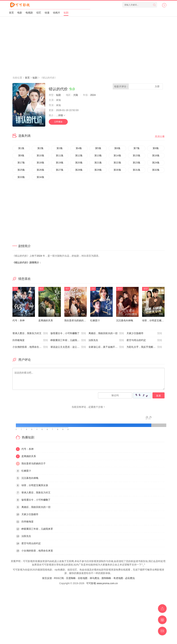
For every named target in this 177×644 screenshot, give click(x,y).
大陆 (76, 95)
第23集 (137, 163)
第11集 (60, 155)
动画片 (57, 13)
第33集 (21, 177)
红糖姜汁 (95, 320)
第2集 (40, 148)
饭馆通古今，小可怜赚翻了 (68, 333)
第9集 (21, 155)
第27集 (60, 170)
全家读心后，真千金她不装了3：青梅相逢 (108, 347)
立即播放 (58, 122)
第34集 (40, 177)
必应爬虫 (130, 578)
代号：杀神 (18, 320)
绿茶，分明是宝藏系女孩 (155, 320)
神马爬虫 (95, 578)
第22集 (117, 163)
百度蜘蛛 (71, 578)
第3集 (60, 148)
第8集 (156, 148)
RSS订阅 (59, 578)
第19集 (60, 163)
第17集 (21, 163)
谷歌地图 (83, 578)
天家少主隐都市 (144, 333)
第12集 (79, 155)
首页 (11, 13)
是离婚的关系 (46, 320)
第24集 (156, 163)
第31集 (137, 170)
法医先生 (106, 340)
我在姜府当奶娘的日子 (76, 320)
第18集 (40, 163)
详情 (62, 115)
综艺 (39, 13)
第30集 (117, 170)
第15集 (137, 155)
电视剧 (29, 13)
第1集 (21, 148)
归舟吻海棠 (30, 340)
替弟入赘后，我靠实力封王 (30, 333)
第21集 (98, 163)
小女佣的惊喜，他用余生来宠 (30, 347)
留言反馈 (47, 578)
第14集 (117, 155)
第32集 (156, 170)
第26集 (40, 170)
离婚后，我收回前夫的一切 (106, 333)
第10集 (40, 155)
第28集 (79, 170)
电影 (20, 13)
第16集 (156, 155)
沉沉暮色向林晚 (125, 320)
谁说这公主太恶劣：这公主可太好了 (69, 347)
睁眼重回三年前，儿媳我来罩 (68, 340)
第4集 (79, 148)
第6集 (117, 148)
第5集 (98, 148)
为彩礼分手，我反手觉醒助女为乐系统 (146, 347)
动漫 (47, 13)
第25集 (21, 170)
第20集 (79, 163)
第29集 (98, 170)
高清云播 (160, 136)
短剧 (66, 13)
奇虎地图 (118, 578)
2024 (93, 95)
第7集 (137, 148)
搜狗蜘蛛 (106, 578)
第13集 (98, 155)
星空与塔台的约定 (144, 340)
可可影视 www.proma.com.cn (102, 583)
